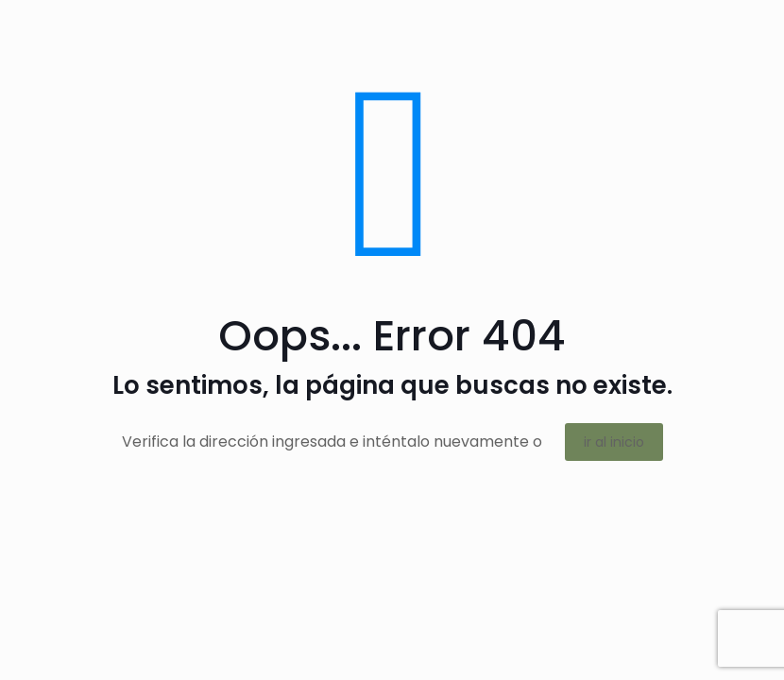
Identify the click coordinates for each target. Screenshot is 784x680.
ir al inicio (614, 442)
